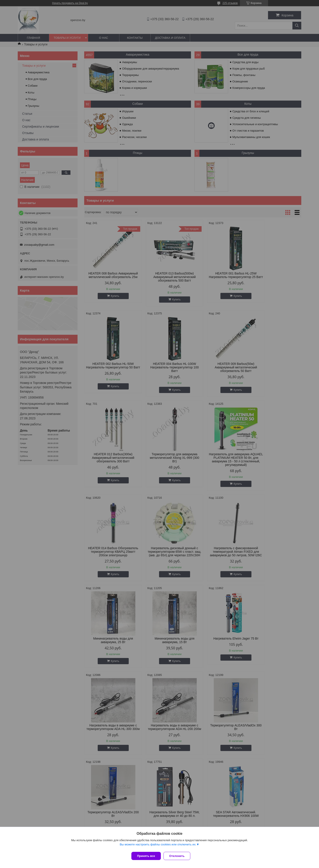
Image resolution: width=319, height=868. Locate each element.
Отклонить (179, 856)
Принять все (146, 856)
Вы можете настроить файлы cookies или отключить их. (158, 846)
